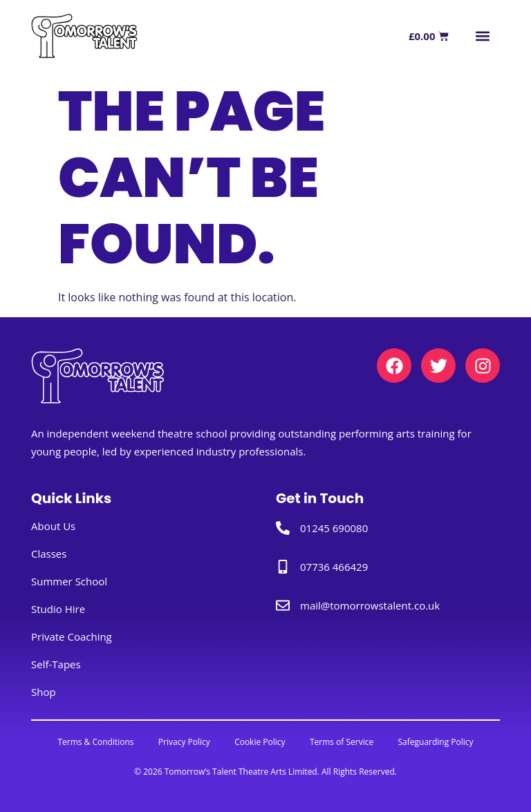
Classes (49, 554)
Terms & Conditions (89, 742)
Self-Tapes (56, 665)
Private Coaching (72, 637)
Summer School (69, 582)
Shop (44, 692)
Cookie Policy (260, 742)
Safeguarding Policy (442, 742)
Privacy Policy (181, 742)
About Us (53, 527)
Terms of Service (345, 742)
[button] (483, 36)
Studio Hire (58, 610)
